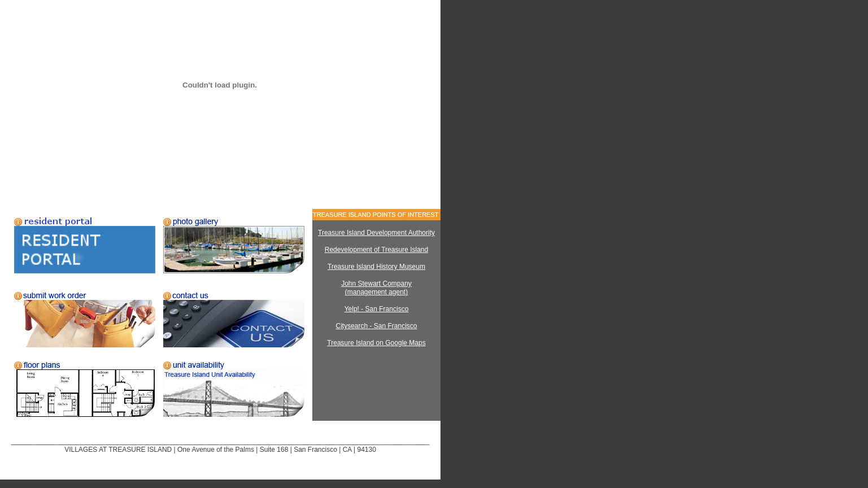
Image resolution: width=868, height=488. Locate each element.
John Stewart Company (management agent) (376, 288)
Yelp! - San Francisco (377, 309)
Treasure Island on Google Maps (376, 343)
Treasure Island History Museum (376, 267)
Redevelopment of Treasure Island (376, 250)
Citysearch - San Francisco (376, 326)
